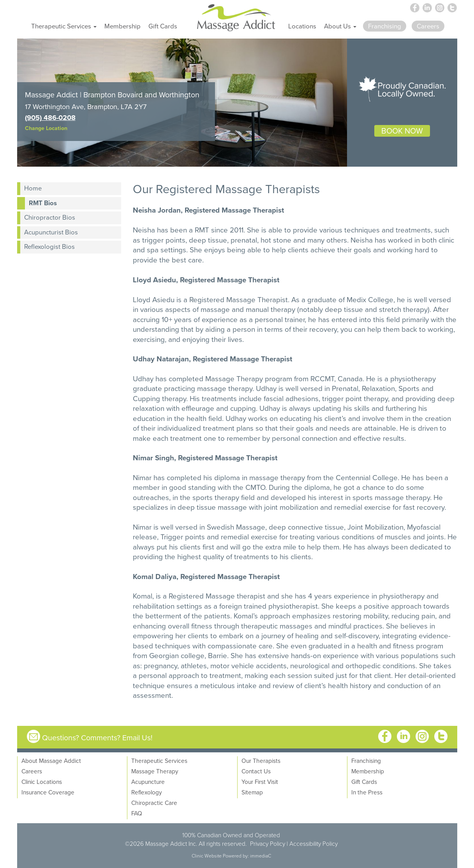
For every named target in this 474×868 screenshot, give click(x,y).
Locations (302, 26)
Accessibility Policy (314, 843)
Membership (122, 26)
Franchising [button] (385, 26)
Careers (32, 771)
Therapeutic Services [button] (64, 26)
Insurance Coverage (48, 792)
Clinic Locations (42, 782)
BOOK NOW (402, 131)
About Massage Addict (51, 761)
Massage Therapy (155, 771)
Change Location (46, 128)
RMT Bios (43, 203)
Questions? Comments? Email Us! (97, 737)
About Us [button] (340, 26)
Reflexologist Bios (49, 246)
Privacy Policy (268, 843)
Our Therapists (261, 761)
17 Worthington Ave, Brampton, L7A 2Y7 (86, 106)
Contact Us (256, 771)
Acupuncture (148, 782)
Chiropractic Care (154, 803)
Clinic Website (207, 856)
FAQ (137, 813)
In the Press (367, 792)
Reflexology (147, 792)
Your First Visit (260, 782)
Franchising (366, 761)
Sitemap (252, 792)
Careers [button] (428, 26)
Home (33, 188)
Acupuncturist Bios (51, 232)
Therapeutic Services (159, 761)
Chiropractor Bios (50, 217)
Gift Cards (163, 26)
